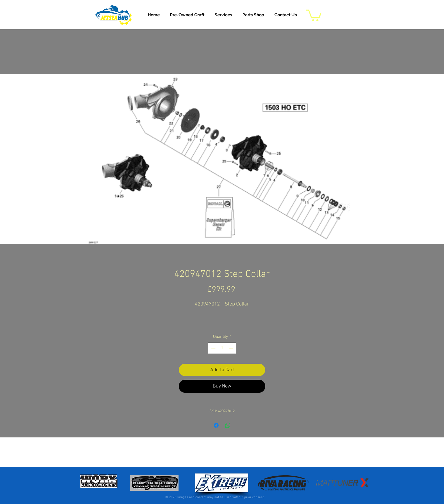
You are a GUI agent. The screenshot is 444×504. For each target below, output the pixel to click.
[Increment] (231, 348)
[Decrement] (213, 348)
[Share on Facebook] (216, 425)
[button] (223, 15)
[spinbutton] (222, 348)
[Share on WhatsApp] (228, 425)
